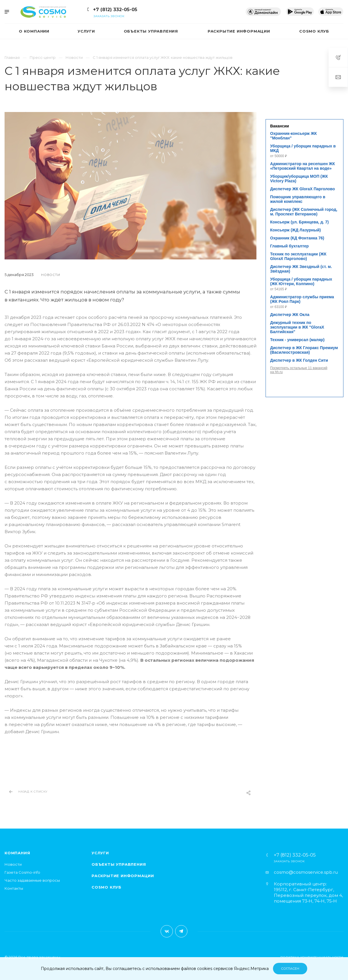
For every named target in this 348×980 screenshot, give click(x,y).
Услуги (100, 853)
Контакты (14, 888)
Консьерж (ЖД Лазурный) (296, 230)
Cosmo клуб (107, 887)
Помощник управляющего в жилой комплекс (298, 199)
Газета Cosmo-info (22, 872)
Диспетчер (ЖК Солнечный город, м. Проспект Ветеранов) (304, 212)
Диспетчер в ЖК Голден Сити (299, 360)
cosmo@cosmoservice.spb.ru (306, 872)
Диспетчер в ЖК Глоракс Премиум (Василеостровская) (304, 350)
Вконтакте (167, 931)
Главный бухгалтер (289, 246)
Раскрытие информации (123, 876)
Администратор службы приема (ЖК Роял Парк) (302, 299)
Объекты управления (119, 864)
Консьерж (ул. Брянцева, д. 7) (299, 222)
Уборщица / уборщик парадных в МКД (303, 148)
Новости (13, 864)
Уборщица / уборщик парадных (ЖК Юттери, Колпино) (301, 281)
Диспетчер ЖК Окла (290, 315)
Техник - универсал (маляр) (297, 340)
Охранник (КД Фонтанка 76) (297, 238)
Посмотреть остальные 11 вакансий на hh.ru (299, 370)
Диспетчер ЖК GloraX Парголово (303, 189)
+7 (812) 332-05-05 (115, 10)
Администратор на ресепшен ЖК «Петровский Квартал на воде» (303, 166)
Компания (17, 853)
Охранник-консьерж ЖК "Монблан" (294, 136)
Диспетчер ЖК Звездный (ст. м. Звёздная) (301, 269)
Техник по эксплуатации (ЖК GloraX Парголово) (298, 256)
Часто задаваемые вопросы (32, 880)
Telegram (181, 931)
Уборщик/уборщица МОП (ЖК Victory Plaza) (299, 179)
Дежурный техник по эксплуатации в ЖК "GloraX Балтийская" (297, 327)
